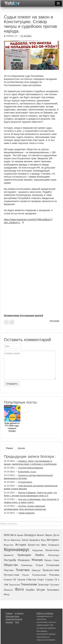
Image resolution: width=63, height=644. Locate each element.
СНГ (15, 580)
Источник (55, 321)
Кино (44, 545)
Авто (13, 535)
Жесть (7, 540)
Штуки (41, 590)
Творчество (14, 585)
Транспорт (44, 585)
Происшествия (51, 570)
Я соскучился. (25, 482)
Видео (49, 535)
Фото (19, 589)
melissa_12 (10, 36)
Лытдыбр (10, 560)
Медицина (24, 560)
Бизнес (41, 535)
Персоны (9, 570)
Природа (36, 570)
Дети (56, 535)
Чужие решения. (26, 513)
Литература (54, 555)
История (21, 545)
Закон (25, 540)
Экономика (53, 590)
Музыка (48, 560)
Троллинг (55, 585)
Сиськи (21, 580)
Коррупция (38, 550)
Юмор (7, 595)
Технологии (29, 584)
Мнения (37, 560)
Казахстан (34, 545)
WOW (7, 535)
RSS (17, 622)
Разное (26, 575)
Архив (21, 448)
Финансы (8, 590)
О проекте (19, 613)
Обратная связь (12, 616)
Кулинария (24, 555)
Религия (8, 580)
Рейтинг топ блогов (45, 613)
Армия (20, 535)
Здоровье (35, 540)
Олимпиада (27, 565)
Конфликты (54, 545)
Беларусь (30, 535)
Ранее (9, 448)
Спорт (41, 580)
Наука (56, 560)
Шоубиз (30, 590)
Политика (23, 570)
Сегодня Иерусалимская (31, 468)
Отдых (39, 565)
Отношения (53, 565)
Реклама (54, 575)
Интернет (53, 540)
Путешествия (12, 575)
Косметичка (52, 550)
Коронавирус (17, 550)
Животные (16, 540)
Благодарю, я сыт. (27, 472)
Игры (43, 540)
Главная (9, 613)
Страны (49, 580)
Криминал (9, 555)
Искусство (9, 545)
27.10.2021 (26, 36)
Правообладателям (14, 619)
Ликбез (40, 555)
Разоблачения (39, 575)
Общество (11, 565)
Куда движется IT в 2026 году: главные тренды (12, 419)
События (31, 580)
